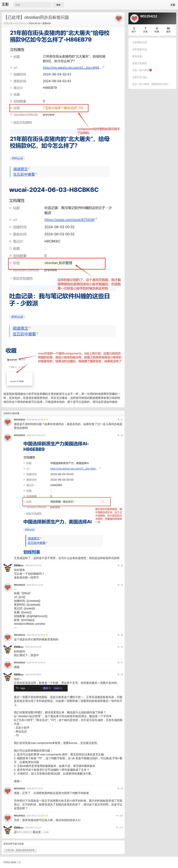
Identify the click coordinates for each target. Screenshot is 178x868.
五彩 (5, 4)
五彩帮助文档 (140, 42)
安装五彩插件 (140, 63)
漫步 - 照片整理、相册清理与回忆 (150, 84)
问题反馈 (8, 23)
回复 (145, 32)
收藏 (157, 32)
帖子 (134, 32)
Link (46, 832)
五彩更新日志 (140, 49)
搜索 (58, 5)
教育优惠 (137, 56)
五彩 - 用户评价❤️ (142, 70)
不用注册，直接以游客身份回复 (20, 850)
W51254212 (21, 23)
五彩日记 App (140, 77)
